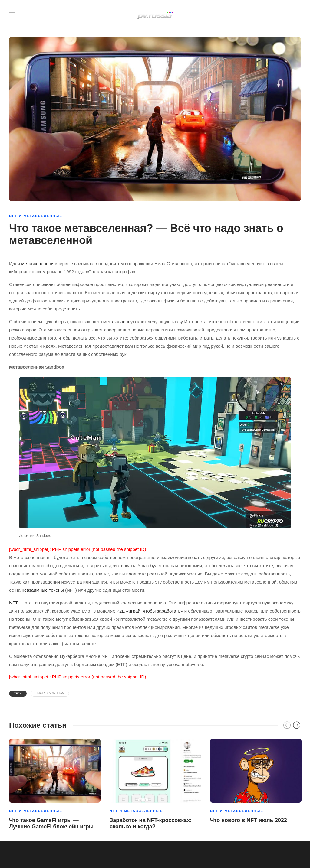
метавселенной (37, 263)
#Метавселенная (50, 693)
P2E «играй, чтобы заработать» (150, 611)
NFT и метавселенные (36, 216)
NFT (13, 603)
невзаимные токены (43, 590)
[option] (55, 785)
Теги (18, 693)
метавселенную (120, 322)
